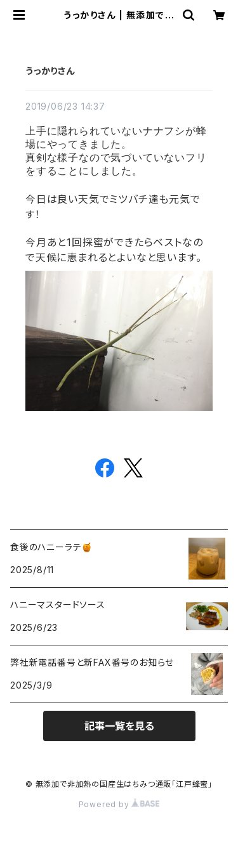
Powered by (119, 804)
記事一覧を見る (119, 726)
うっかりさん (50, 71)
